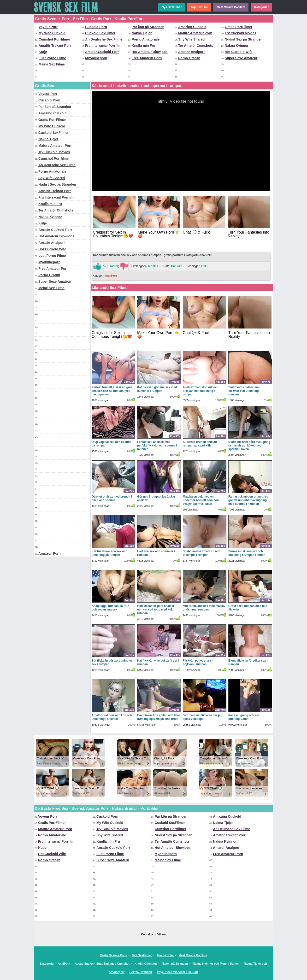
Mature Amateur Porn (195, 33)
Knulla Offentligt (146, 964)
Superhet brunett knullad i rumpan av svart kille (201, 444)
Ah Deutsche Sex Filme (104, 39)
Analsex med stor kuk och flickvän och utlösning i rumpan (201, 391)
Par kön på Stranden (148, 27)
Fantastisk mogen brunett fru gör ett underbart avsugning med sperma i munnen (248, 500)
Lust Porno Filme (52, 58)
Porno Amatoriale (146, 39)
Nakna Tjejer (142, 33)
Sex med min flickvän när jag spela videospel (203, 717)
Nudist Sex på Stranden (244, 39)
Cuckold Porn (96, 27)
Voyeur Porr (48, 27)
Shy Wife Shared (191, 39)
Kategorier (261, 7)
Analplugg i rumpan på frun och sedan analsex (110, 608)
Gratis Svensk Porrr (114, 955)
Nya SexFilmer (172, 7)
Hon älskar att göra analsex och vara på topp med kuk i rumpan (156, 610)
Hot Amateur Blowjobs (150, 52)
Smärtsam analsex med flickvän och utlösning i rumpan (244, 391)
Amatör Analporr (192, 52)
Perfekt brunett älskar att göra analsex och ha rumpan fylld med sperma (112, 391)
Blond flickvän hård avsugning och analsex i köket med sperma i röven (249, 446)
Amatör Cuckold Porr (102, 52)
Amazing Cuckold (192, 27)
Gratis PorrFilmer (239, 27)
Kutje (43, 52)
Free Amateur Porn (147, 58)
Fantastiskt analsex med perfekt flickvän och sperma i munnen (157, 446)
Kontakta (147, 934)
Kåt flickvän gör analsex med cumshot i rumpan (157, 389)
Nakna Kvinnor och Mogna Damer (216, 964)
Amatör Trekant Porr (55, 46)
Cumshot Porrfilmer (54, 39)
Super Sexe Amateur (241, 58)
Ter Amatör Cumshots (196, 46)
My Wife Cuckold (52, 33)
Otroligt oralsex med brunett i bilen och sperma (112, 498)
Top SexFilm (199, 7)
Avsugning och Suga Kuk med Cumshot (102, 964)
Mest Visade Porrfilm (231, 7)
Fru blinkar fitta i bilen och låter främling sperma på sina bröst (159, 717)
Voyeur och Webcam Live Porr (178, 972)
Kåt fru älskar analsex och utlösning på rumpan (109, 553)
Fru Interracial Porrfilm (103, 46)
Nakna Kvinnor (237, 46)
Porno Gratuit (189, 58)
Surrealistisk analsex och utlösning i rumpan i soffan (247, 553)
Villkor (162, 934)
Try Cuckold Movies (240, 33)
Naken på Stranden (175, 964)
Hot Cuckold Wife (239, 52)
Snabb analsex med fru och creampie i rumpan (201, 553)
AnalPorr (111, 276)
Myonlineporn (96, 58)
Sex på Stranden (141, 972)
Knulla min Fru (143, 46)
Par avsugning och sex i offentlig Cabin (245, 717)
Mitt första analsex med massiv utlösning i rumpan (204, 608)
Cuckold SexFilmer (100, 33)
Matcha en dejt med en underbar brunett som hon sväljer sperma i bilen (201, 500)
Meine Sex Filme (52, 64)
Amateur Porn (50, 553)
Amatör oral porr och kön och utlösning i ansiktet (112, 717)
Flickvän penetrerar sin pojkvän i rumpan (198, 662)
